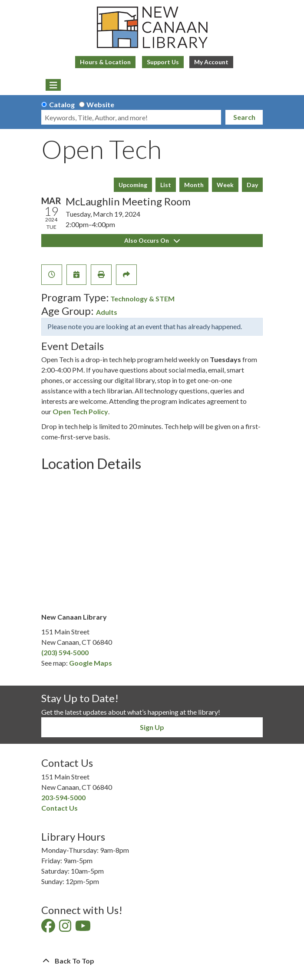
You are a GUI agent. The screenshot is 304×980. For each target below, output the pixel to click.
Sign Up (152, 727)
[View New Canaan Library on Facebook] (49, 928)
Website (100, 104)
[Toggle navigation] (53, 85)
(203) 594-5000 (65, 652)
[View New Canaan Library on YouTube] (84, 928)
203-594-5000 (63, 797)
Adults (107, 312)
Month (194, 185)
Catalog (62, 104)
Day (252, 185)
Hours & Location (105, 62)
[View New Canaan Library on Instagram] (66, 928)
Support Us (163, 62)
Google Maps (91, 663)
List (166, 185)
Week (225, 185)
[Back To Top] (152, 961)
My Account (211, 62)
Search (244, 117)
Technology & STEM (142, 299)
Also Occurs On (152, 240)
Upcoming (133, 185)
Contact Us (59, 808)
